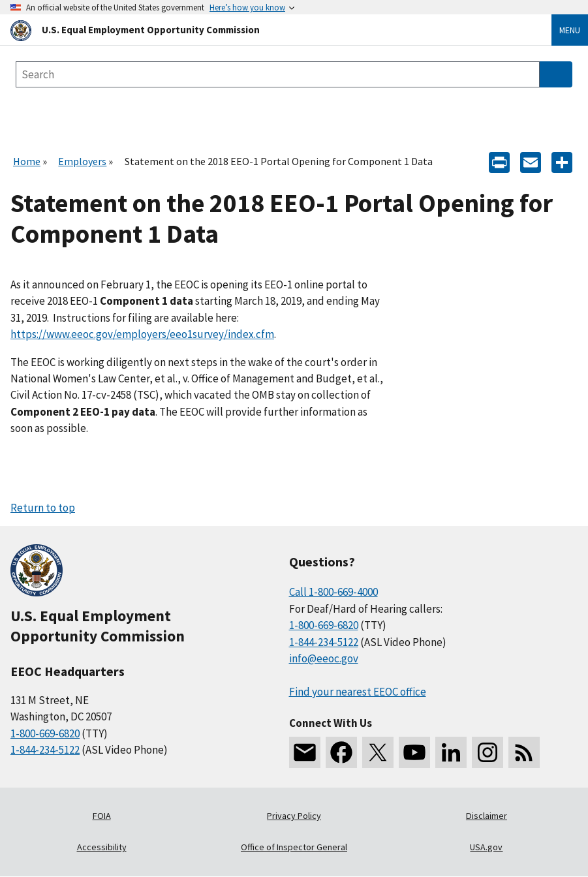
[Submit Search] (556, 74)
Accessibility (102, 847)
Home (27, 161)
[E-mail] (531, 162)
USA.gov (486, 847)
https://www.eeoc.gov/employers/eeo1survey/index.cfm (142, 334)
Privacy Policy (294, 816)
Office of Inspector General (294, 847)
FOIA (102, 816)
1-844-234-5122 (45, 750)
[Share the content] (562, 162)
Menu (570, 30)
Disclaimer (487, 816)
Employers (82, 161)
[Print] (499, 162)
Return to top (43, 508)
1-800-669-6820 (45, 733)
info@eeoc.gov (324, 658)
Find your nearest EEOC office (358, 692)
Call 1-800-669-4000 (333, 592)
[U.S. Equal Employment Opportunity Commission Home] (265, 30)
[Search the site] (278, 74)
